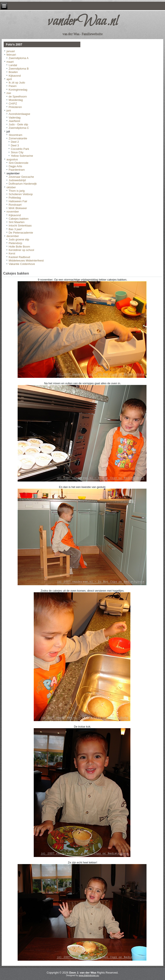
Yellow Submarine (22, 156)
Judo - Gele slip (18, 124)
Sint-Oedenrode (18, 163)
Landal (13, 65)
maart (10, 62)
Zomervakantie (18, 138)
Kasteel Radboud (19, 257)
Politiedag (15, 198)
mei (9, 93)
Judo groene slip (19, 239)
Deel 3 (15, 145)
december (13, 236)
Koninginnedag (18, 90)
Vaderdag (15, 118)
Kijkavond (15, 76)
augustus (12, 159)
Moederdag (16, 100)
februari (11, 55)
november (13, 212)
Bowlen (13, 72)
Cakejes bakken (19, 219)
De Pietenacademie (21, 233)
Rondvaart (15, 205)
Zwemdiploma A (18, 58)
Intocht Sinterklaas (20, 226)
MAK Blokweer (18, 208)
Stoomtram (15, 135)
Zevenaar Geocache (21, 177)
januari (11, 51)
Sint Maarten (17, 222)
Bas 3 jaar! (15, 229)
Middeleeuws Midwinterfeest (26, 261)
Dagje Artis (15, 166)
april (9, 79)
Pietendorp (15, 243)
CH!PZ (13, 104)
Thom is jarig (17, 191)
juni (9, 110)
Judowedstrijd (17, 180)
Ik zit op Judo (17, 83)
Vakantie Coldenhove (22, 264)
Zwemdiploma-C (19, 128)
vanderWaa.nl (82, 22)
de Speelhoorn (18, 96)
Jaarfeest (14, 121)
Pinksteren (15, 107)
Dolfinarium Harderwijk (23, 184)
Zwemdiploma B (19, 69)
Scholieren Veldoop (21, 194)
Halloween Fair (18, 201)
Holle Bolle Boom (19, 247)
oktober (11, 187)
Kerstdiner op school (21, 250)
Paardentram (17, 170)
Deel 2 (15, 142)
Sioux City (17, 152)
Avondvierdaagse (19, 114)
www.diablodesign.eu (89, 975)
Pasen (13, 86)
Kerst (12, 253)
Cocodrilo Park (20, 149)
